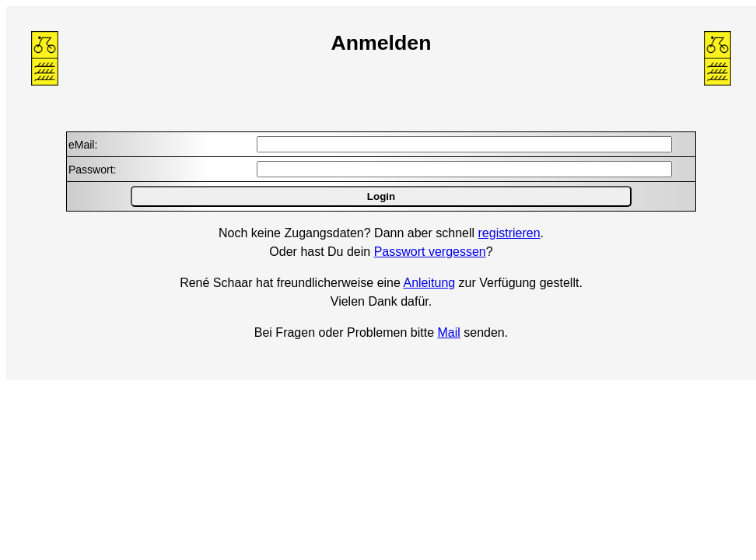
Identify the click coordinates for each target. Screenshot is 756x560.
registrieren (509, 233)
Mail (448, 332)
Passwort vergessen (430, 252)
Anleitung (429, 283)
